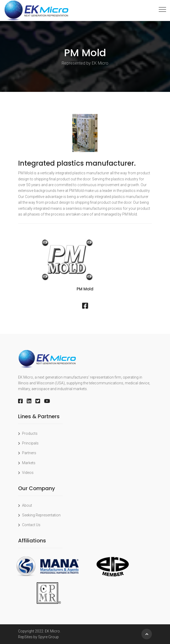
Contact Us (29, 525)
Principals (28, 443)
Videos (26, 473)
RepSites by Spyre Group (38, 637)
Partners (27, 453)
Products (28, 433)
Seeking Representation (39, 515)
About (25, 505)
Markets (27, 463)
